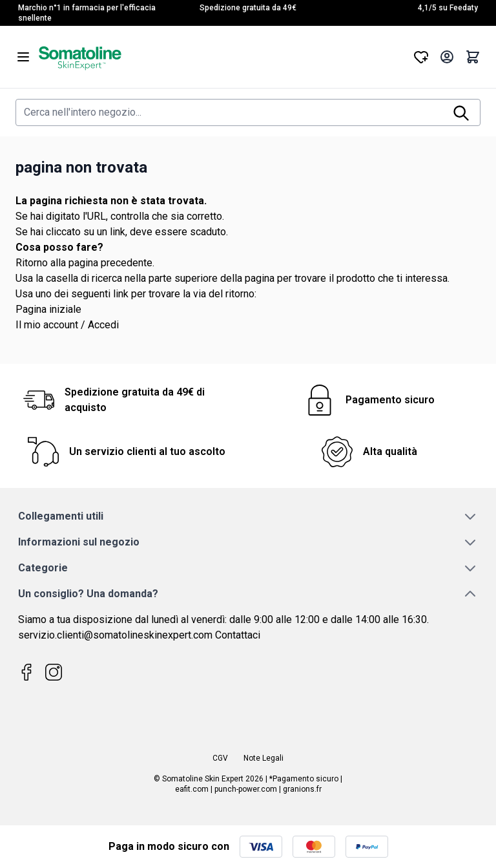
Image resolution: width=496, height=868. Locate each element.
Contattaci (238, 635)
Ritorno (32, 263)
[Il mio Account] (447, 57)
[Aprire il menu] (23, 57)
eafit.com (192, 789)
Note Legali (263, 758)
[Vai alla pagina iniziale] (222, 57)
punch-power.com (246, 789)
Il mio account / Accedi (67, 325)
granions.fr (302, 789)
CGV (220, 758)
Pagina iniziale (48, 309)
